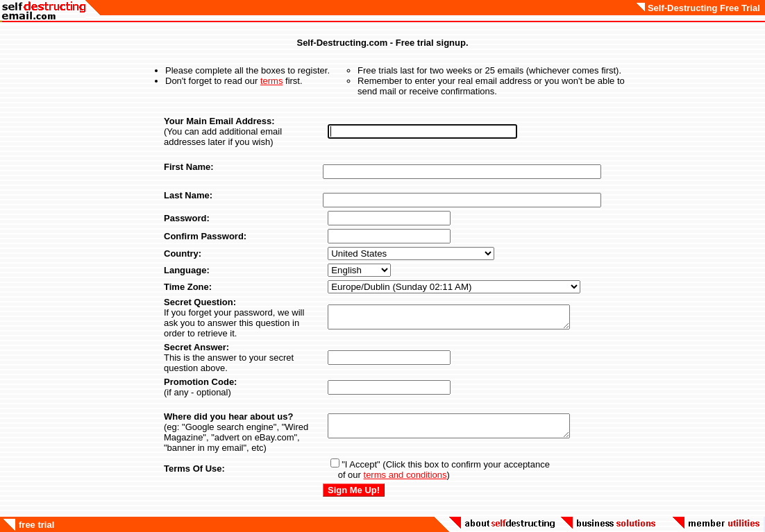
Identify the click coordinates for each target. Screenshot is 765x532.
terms (272, 81)
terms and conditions (405, 475)
